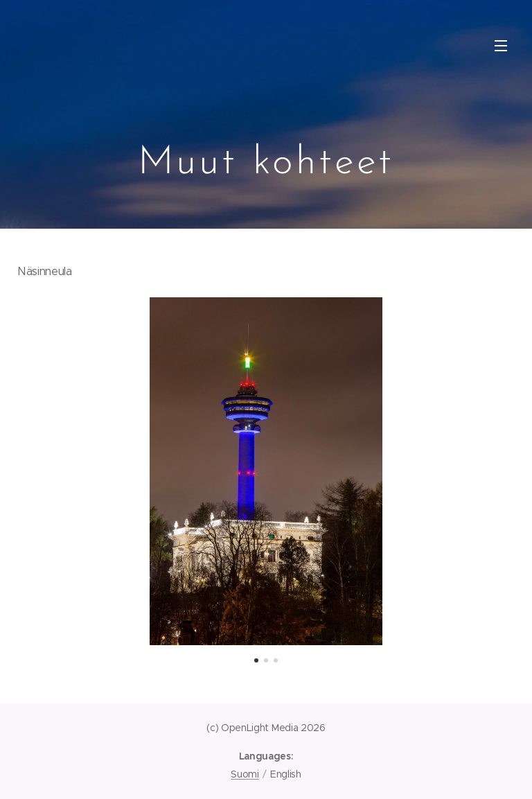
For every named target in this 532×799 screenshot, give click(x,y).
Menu (501, 46)
